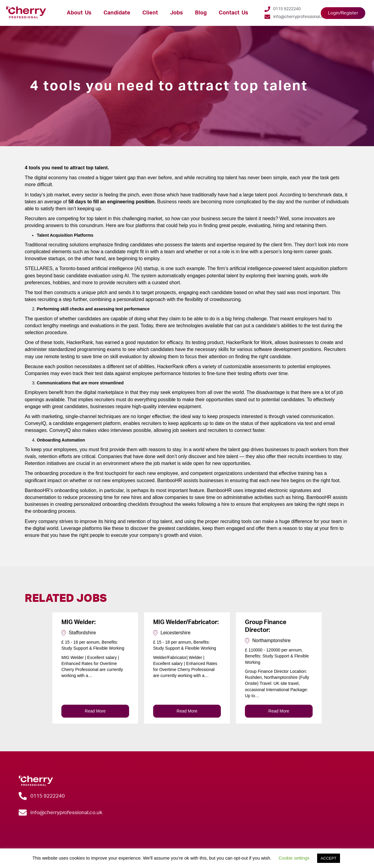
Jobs (176, 13)
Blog (201, 13)
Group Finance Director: (266, 626)
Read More (95, 711)
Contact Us (233, 13)
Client (150, 13)
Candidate (117, 13)
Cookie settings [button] (294, 858)
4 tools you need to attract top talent (169, 86)
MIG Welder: (79, 622)
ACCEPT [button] (329, 858)
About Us (79, 13)
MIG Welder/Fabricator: (186, 622)
